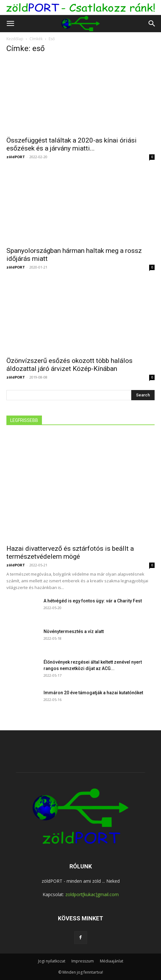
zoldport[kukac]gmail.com (92, 894)
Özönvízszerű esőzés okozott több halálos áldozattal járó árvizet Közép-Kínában (69, 365)
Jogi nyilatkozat (52, 961)
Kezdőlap (15, 39)
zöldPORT (16, 157)
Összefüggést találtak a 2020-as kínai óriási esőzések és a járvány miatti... (72, 144)
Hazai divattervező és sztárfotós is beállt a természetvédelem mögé (70, 553)
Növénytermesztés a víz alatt (74, 631)
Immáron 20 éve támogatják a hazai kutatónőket (93, 693)
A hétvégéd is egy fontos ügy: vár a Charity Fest (93, 601)
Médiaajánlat (112, 961)
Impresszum (83, 961)
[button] (10, 24)
